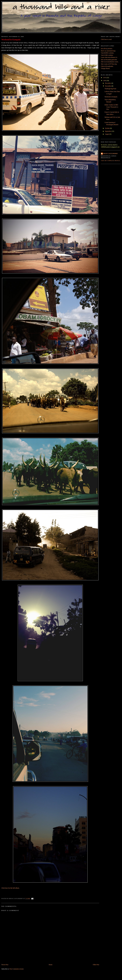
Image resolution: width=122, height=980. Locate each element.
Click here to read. (106, 39)
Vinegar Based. (105, 68)
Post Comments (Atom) (17, 969)
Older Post (96, 965)
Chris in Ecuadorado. (107, 66)
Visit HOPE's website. (107, 53)
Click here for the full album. (10, 888)
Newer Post (5, 965)
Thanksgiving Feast (110, 89)
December (108, 83)
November (108, 86)
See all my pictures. (107, 49)
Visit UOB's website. (107, 55)
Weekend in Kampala (11, 40)
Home (51, 965)
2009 (105, 81)
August (107, 134)
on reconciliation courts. (110, 62)
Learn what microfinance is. (109, 57)
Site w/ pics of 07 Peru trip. (109, 64)
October (108, 128)
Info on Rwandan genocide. (109, 60)
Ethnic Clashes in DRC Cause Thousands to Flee (111, 107)
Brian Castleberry (111, 154)
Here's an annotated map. (108, 51)
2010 (105, 78)
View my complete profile (110, 161)
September (108, 131)
